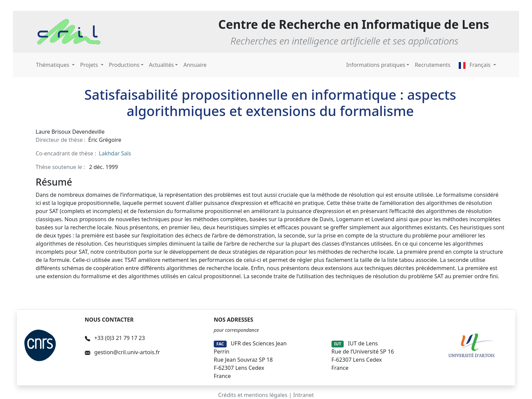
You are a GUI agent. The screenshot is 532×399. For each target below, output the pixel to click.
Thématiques (53, 65)
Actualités (161, 65)
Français (475, 65)
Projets (90, 65)
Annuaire (195, 65)
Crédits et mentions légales (253, 395)
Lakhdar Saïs (115, 153)
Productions (124, 65)
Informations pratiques (376, 65)
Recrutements (432, 65)
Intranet (303, 395)
